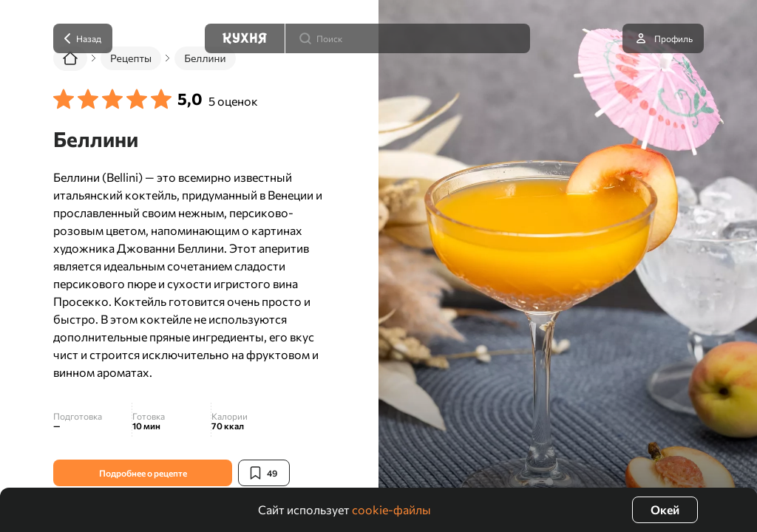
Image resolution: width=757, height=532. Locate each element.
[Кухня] (245, 38)
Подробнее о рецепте (143, 473)
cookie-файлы (391, 509)
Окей (665, 509)
